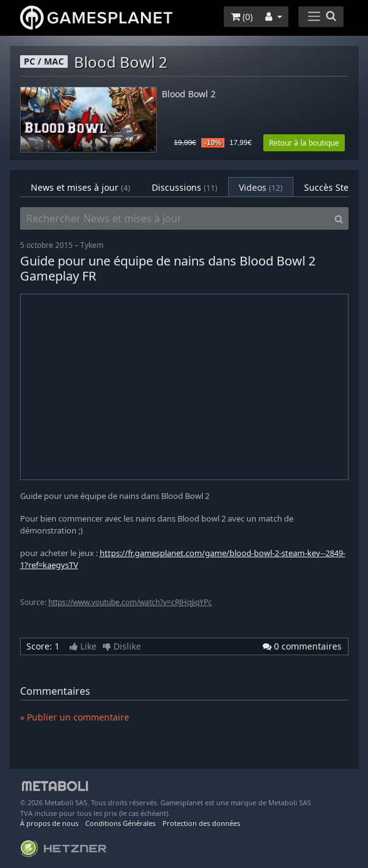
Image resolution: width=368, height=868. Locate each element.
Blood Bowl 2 (189, 94)
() (242, 17)
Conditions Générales (120, 823)
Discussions (185, 187)
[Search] (339, 218)
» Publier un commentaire (75, 717)
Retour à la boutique (304, 143)
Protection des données (201, 823)
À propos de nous (49, 823)
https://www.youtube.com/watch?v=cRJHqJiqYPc (130, 602)
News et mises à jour (81, 187)
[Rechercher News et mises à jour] (175, 218)
